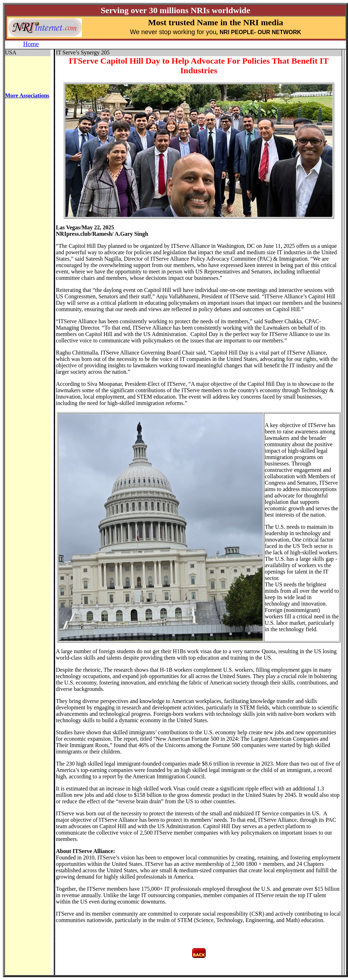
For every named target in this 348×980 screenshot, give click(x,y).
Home (31, 44)
